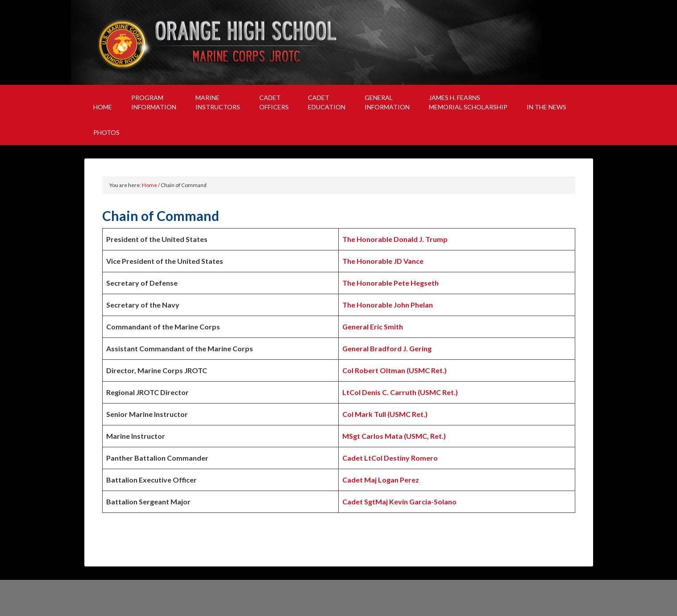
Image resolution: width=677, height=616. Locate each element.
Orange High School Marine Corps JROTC (339, 42)
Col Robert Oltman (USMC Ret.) (395, 370)
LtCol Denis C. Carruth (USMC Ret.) (400, 392)
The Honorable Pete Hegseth (390, 283)
